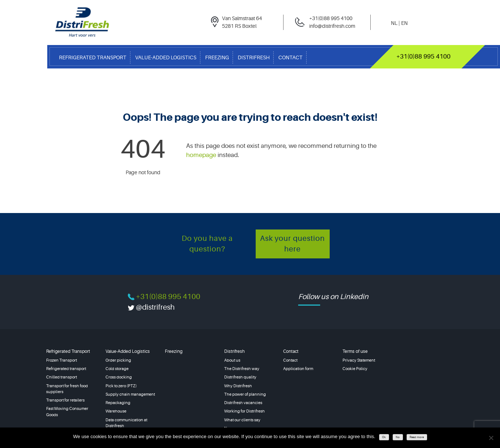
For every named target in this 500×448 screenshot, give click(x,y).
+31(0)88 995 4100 (423, 57)
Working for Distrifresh (245, 411)
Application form (298, 369)
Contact (290, 57)
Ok (384, 437)
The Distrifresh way (242, 369)
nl (394, 23)
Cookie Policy (355, 369)
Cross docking (119, 377)
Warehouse (116, 411)
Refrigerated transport (66, 369)
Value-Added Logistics (166, 57)
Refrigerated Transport (93, 57)
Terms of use (355, 351)
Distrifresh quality (240, 377)
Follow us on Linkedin (333, 297)
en (404, 23)
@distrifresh (155, 307)
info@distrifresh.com (332, 26)
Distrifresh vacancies (243, 403)
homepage (201, 155)
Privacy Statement (359, 360)
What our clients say (242, 420)
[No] (491, 438)
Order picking (118, 360)
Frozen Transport (62, 360)
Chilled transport (62, 377)
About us (232, 360)
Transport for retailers (65, 400)
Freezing (217, 57)
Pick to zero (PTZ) (121, 386)
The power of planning (245, 394)
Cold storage (117, 369)
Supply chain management (130, 394)
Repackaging (118, 403)
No (398, 437)
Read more (417, 437)
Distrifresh (254, 57)
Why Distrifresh (238, 386)
